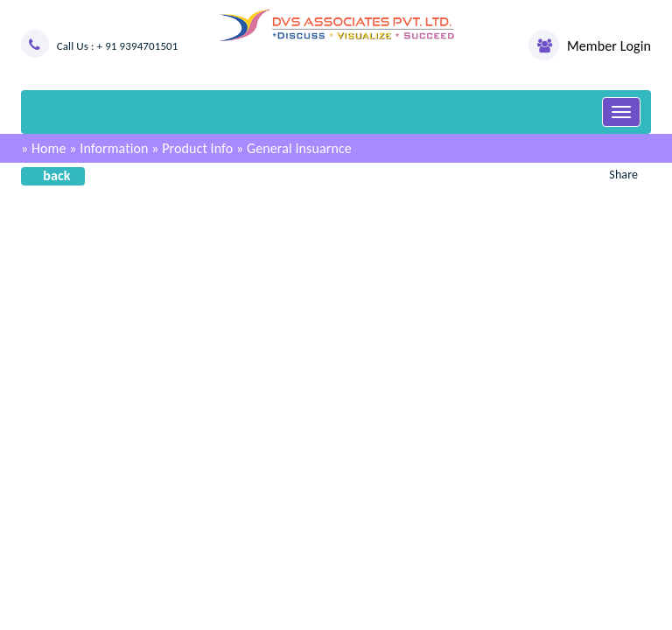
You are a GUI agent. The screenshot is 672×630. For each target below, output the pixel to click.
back (56, 175)
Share (623, 175)
